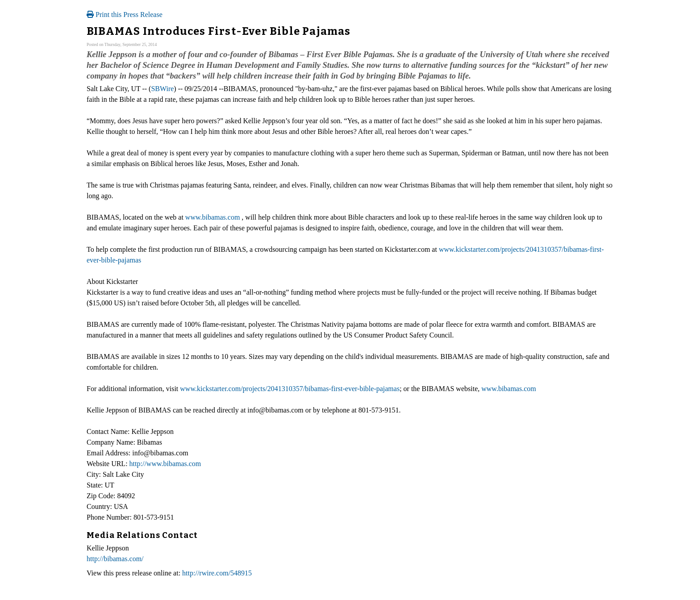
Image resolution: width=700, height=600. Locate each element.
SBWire (162, 89)
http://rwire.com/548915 (217, 573)
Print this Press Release (125, 15)
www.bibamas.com (213, 217)
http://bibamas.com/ (115, 559)
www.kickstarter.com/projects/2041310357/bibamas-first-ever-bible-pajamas (290, 389)
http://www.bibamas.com (165, 464)
